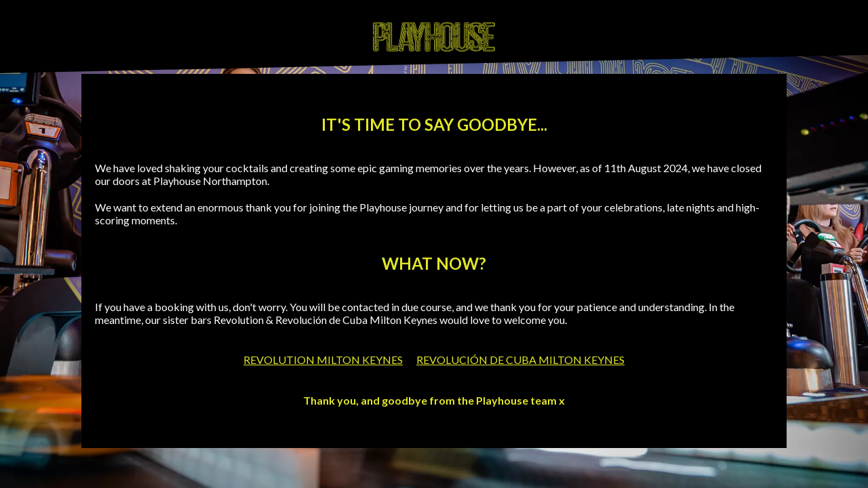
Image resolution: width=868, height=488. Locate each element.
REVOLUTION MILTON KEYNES (323, 360)
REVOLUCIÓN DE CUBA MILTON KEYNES (520, 360)
